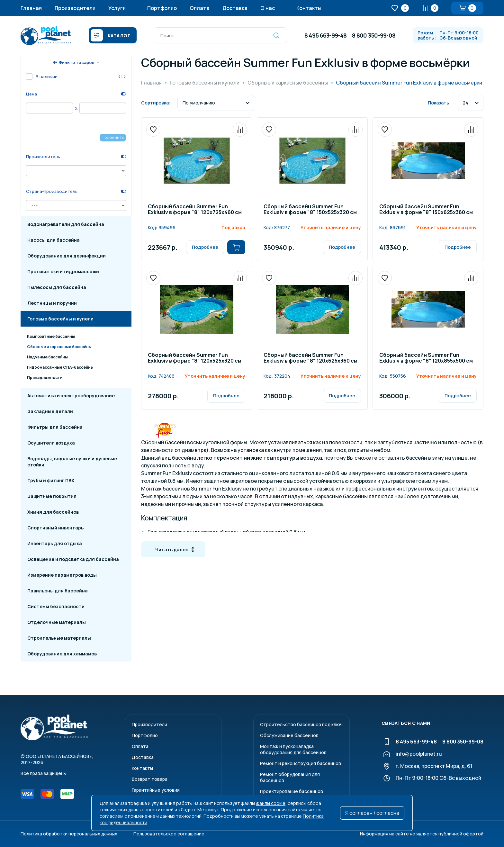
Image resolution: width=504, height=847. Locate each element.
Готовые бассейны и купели (60, 319)
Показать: (439, 103)
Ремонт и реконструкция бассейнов (301, 763)
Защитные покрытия (52, 496)
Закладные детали (50, 411)
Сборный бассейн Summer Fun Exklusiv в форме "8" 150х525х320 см (310, 210)
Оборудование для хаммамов (62, 654)
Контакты (309, 8)
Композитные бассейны (51, 336)
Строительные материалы (59, 638)
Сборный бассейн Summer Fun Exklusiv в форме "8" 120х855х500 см (426, 358)
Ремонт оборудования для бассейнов (290, 777)
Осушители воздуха (51, 443)
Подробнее (205, 247)
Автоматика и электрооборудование (71, 396)
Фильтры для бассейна (55, 427)
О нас (268, 8)
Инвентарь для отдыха (55, 543)
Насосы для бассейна (54, 240)
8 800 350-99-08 (374, 35)
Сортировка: (156, 103)
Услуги (117, 8)
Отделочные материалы (57, 622)
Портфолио (162, 8)
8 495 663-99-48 (325, 35)
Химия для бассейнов (53, 512)
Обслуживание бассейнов (289, 735)
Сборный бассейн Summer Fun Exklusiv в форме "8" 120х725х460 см (195, 210)
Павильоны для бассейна (58, 591)
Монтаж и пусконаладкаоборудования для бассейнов (293, 749)
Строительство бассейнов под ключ (301, 724)
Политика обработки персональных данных (69, 834)
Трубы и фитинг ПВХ (51, 480)
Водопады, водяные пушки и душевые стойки (72, 462)
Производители (75, 8)
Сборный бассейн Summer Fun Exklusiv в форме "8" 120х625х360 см (310, 358)
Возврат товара (150, 779)
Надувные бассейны (47, 357)
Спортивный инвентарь (55, 528)
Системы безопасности (56, 606)
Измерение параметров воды (62, 575)
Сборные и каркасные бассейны (59, 347)
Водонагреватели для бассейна (66, 224)
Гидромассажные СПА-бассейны (60, 367)
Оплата (200, 8)
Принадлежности (45, 378)
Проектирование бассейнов (292, 791)
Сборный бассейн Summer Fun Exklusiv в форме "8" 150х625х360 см (426, 210)
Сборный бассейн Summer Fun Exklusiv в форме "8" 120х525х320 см (195, 358)
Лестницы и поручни (52, 303)
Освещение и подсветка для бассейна (73, 559)
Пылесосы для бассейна (57, 287)
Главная (31, 8)
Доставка (235, 8)
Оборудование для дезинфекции (67, 256)
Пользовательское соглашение (169, 834)
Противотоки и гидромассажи (63, 271)
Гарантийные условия (156, 790)
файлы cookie (271, 803)
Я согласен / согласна (372, 813)
